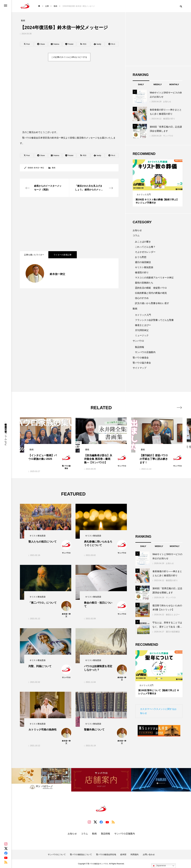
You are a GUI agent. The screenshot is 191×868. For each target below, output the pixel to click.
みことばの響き (143, 242)
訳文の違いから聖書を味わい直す (152, 303)
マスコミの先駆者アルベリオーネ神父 (154, 278)
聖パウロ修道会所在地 (106, 854)
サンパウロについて (57, 854)
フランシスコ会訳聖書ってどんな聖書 (154, 320)
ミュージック (142, 335)
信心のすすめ (142, 298)
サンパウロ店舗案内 (145, 352)
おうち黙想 (141, 257)
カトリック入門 (143, 315)
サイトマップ (140, 368)
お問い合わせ (149, 854)
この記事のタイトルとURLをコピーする (69, 57)
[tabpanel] (158, 183)
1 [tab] (155, 188)
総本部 (123, 854)
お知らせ (167, 102)
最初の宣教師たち (144, 283)
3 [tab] (160, 188)
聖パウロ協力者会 (142, 363)
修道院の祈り (169, 119)
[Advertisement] (69, 224)
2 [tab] (158, 188)
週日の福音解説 (143, 262)
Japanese (159, 866)
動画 (54, 168)
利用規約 (135, 854)
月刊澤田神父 (142, 330)
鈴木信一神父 (39, 168)
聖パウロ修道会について (81, 854)
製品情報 (140, 347)
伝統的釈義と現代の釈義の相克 (151, 293)
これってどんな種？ (145, 247)
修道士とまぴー (143, 325)
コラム (136, 235)
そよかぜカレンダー (145, 252)
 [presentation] (179, 408)
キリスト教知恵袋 (144, 267)
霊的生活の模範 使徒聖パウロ (151, 288)
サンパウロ (168, 136)
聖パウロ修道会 (141, 358)
